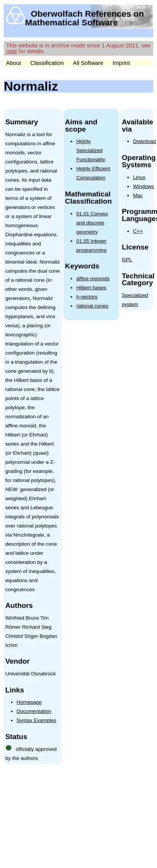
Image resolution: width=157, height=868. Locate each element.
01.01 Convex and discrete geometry (92, 223)
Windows (144, 186)
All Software (88, 63)
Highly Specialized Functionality (91, 150)
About (13, 63)
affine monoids (93, 279)
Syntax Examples (36, 720)
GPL (127, 260)
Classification (47, 63)
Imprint (121, 63)
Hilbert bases (91, 288)
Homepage (29, 702)
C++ (138, 231)
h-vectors (87, 297)
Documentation (34, 711)
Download (144, 141)
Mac (138, 195)
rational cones (92, 306)
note (12, 51)
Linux (139, 177)
